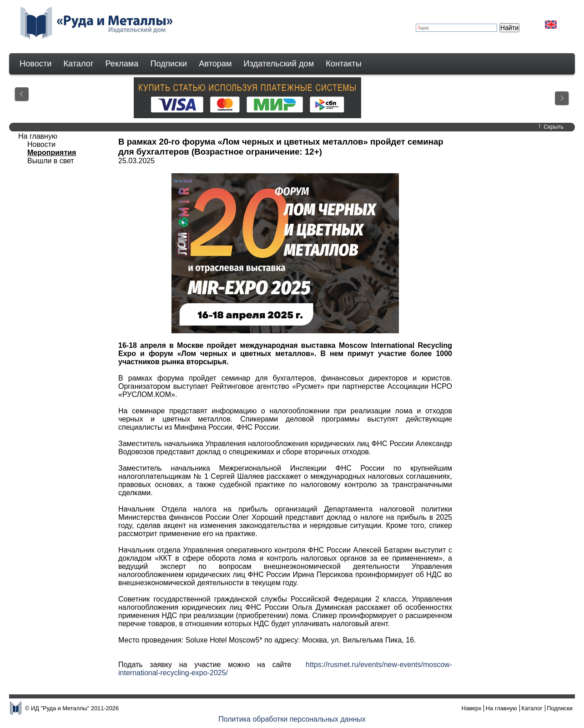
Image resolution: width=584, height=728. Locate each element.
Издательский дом (279, 64)
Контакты (344, 64)
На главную (38, 136)
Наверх (472, 708)
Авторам (215, 64)
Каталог (78, 64)
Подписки (169, 64)
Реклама (122, 64)
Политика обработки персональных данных (292, 719)
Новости (35, 64)
